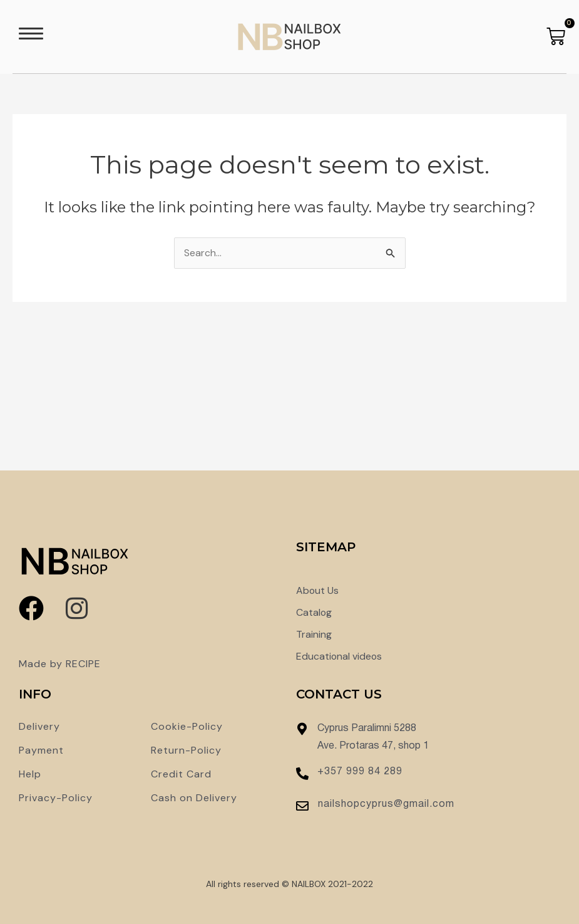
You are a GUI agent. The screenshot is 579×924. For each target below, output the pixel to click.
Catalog (314, 612)
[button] (31, 37)
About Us (318, 590)
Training (314, 634)
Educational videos (340, 656)
